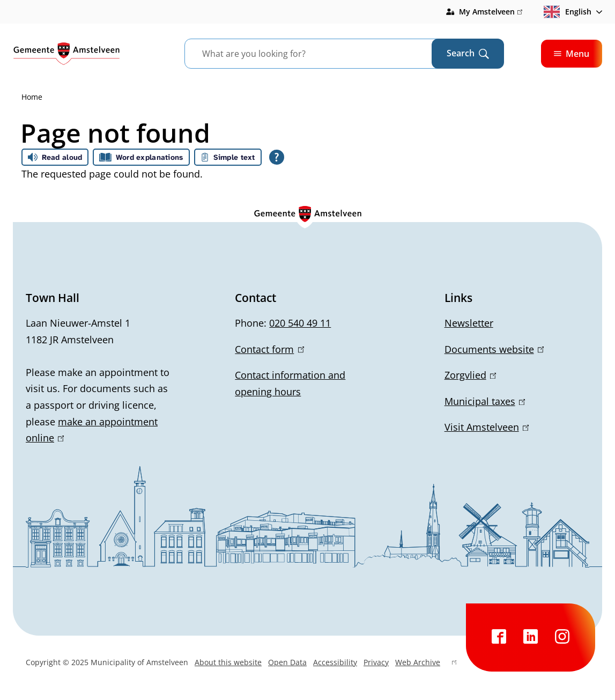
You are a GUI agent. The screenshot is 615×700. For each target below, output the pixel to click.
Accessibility (335, 662)
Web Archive (426, 664)
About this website (228, 662)
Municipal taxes (485, 401)
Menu (572, 54)
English (568, 12)
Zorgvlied (470, 375)
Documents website (494, 349)
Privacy (376, 662)
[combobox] (321, 54)
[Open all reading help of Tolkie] (277, 157)
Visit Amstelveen (487, 427)
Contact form (269, 349)
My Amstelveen (491, 12)
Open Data (287, 662)
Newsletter (469, 323)
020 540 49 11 (300, 323)
